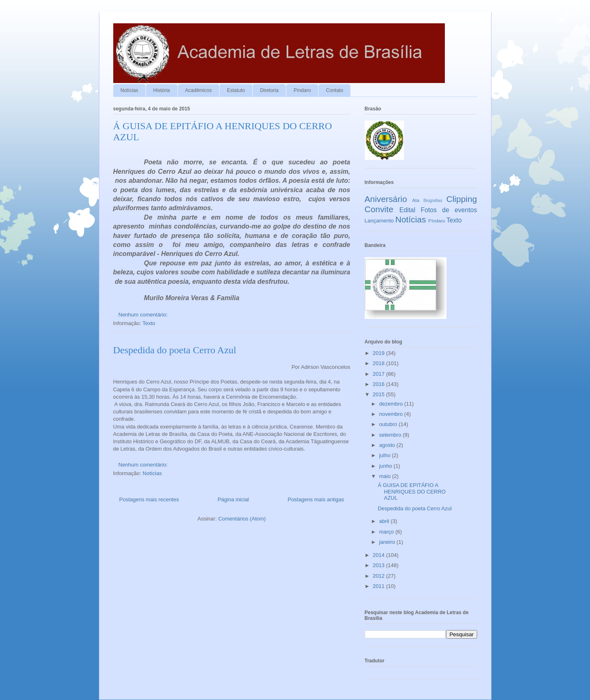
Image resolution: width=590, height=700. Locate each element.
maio (386, 476)
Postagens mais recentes (149, 499)
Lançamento (379, 221)
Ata (416, 200)
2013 (380, 565)
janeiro (388, 542)
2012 (380, 576)
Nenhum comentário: (144, 315)
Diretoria (269, 90)
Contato (334, 90)
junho (386, 466)
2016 (380, 384)
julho (385, 455)
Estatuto (236, 90)
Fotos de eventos (449, 210)
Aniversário (386, 199)
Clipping (461, 199)
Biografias (433, 201)
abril (385, 521)
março (387, 532)
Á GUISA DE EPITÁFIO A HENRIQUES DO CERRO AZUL (412, 491)
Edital (407, 210)
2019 (380, 353)
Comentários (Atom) (242, 519)
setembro (391, 435)
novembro (391, 414)
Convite (379, 209)
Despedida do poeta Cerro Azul (175, 350)
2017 (380, 374)
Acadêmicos (199, 90)
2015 (380, 394)
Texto (149, 323)
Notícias (129, 90)
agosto (388, 445)
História (162, 90)
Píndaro (302, 90)
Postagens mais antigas (316, 499)
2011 (380, 586)
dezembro (391, 404)
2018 (380, 363)
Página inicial (233, 499)
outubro (389, 424)
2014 (380, 555)
